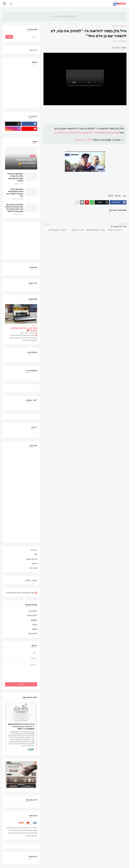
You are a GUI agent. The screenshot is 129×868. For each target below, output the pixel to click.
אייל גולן (115, 26)
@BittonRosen (110, 132)
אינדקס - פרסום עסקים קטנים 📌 (24, 329)
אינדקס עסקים (32, 559)
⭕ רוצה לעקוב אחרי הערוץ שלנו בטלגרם (22, 593)
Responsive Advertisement (64, 16)
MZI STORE (33, 633)
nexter (35, 625)
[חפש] (25, 37)
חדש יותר (122, 224)
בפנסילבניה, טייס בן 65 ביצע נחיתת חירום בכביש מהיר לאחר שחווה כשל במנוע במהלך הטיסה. (14, 208)
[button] (11, 4)
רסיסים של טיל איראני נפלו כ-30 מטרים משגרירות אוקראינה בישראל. (15, 177)
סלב (36, 554)
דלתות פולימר (32, 615)
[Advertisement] (19, 240)
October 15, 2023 (84, 140)
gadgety (34, 620)
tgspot (35, 629)
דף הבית (123, 26)
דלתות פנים (33, 611)
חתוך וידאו (33, 568)
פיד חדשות (33, 50)
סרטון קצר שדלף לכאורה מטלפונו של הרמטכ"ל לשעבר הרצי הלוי (15, 193)
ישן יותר (48, 224)
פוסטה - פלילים (31, 580)
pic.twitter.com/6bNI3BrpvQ (69, 132)
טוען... (35, 359)
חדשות (111, 196)
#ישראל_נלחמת (93, 132)
